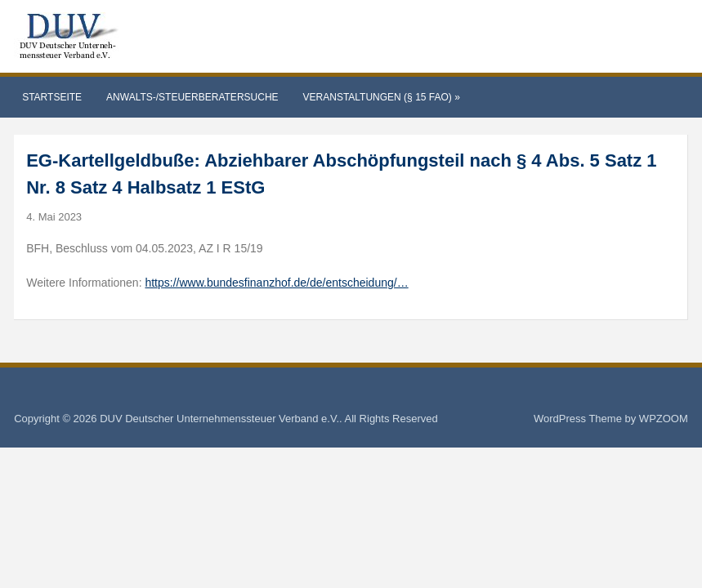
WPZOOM (664, 419)
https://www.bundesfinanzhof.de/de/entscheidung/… (276, 283)
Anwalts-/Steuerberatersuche (192, 97)
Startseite (52, 97)
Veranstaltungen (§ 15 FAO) (382, 97)
